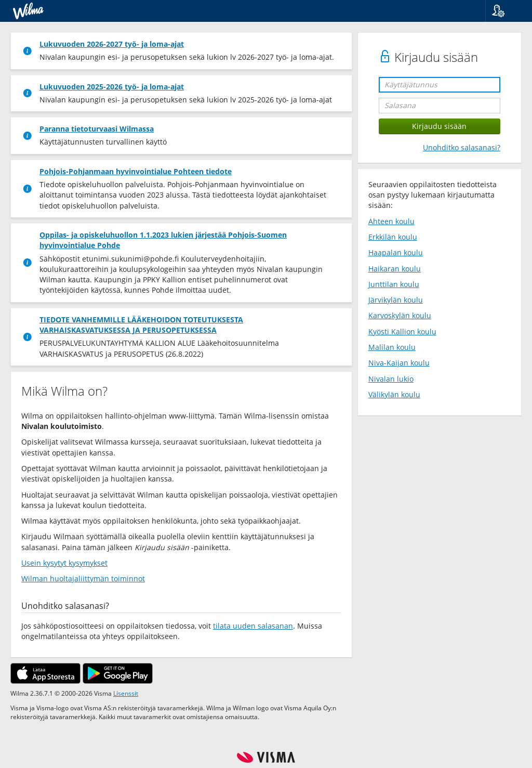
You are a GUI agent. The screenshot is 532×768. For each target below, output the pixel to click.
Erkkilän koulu (393, 237)
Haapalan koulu (396, 252)
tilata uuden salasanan (253, 626)
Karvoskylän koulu (400, 315)
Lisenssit (126, 693)
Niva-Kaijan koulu (399, 363)
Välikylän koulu (394, 394)
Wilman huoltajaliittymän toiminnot (83, 578)
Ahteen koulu (391, 221)
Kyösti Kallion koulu (402, 331)
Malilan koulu (392, 347)
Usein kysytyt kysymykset (64, 563)
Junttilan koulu (394, 284)
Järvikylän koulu (396, 300)
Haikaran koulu (395, 269)
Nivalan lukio (391, 379)
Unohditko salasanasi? (462, 147)
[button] (505, 11)
